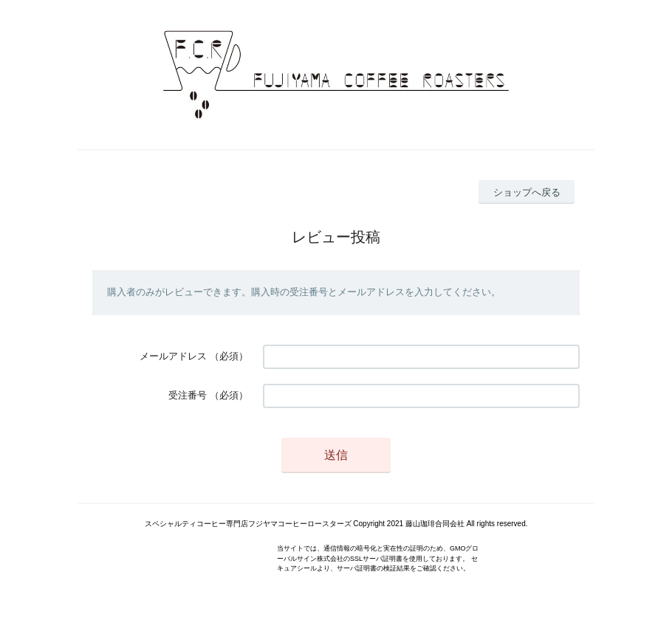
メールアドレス (173, 356)
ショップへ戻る (527, 192)
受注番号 (188, 395)
